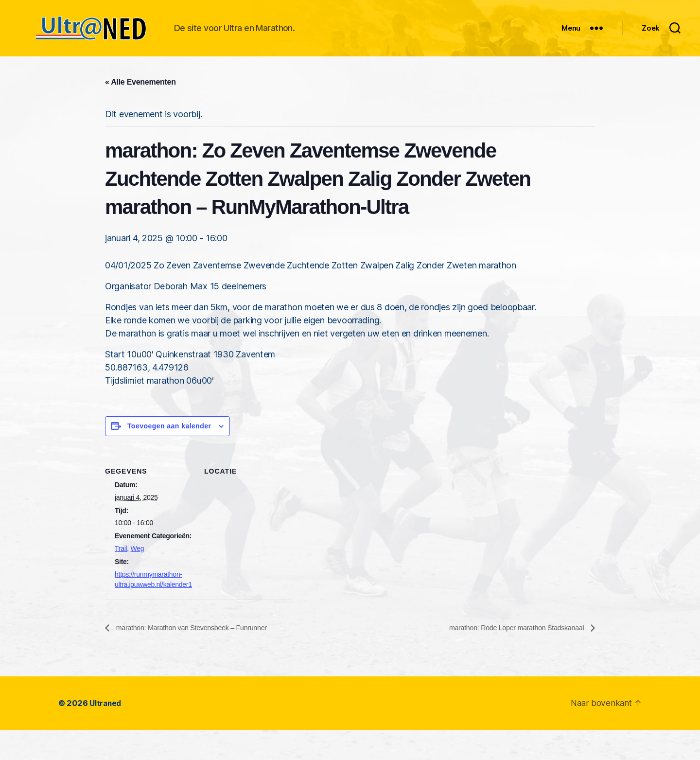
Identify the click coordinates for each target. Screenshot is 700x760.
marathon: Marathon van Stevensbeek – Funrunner (201, 657)
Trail (121, 578)
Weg (138, 578)
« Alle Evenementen (140, 112)
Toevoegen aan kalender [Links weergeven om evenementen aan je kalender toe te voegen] (169, 456)
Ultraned (106, 733)
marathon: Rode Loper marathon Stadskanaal (508, 657)
